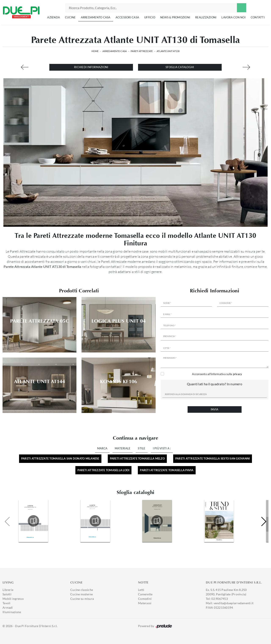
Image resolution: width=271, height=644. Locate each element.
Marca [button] (102, 448)
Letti (141, 590)
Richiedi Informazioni (91, 67)
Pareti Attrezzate (142, 51)
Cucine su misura (82, 599)
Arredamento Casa (96, 17)
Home (95, 51)
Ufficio (150, 17)
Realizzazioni (206, 17)
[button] (263, 522)
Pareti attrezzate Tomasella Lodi (103, 470)
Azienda (54, 17)
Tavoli (7, 603)
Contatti (258, 17)
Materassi (145, 603)
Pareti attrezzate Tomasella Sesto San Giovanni (213, 458)
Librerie (8, 590)
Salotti (7, 594)
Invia (214, 409)
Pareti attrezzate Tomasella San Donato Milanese (60, 458)
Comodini (145, 599)
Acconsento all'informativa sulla (217, 374)
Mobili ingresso (13, 599)
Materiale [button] (123, 448)
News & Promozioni (175, 17)
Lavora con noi (234, 17)
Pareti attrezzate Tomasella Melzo (137, 458)
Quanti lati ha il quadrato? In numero (215, 384)
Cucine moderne (82, 594)
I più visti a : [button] (162, 448)
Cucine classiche (82, 590)
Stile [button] (142, 448)
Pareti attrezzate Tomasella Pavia (167, 470)
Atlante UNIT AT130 (168, 51)
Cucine (70, 17)
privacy (238, 374)
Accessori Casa (127, 17)
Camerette (145, 594)
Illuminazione (12, 612)
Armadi (8, 608)
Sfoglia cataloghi (180, 67)
